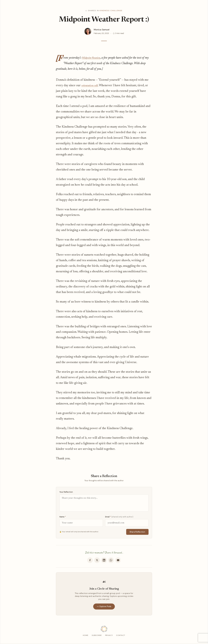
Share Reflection (137, 532)
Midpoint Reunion (93, 58)
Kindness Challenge (111, 11)
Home (86, 636)
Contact (121, 636)
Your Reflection (66, 492)
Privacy (109, 636)
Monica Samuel (102, 30)
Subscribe (97, 636)
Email (119, 517)
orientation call (91, 86)
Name (63, 517)
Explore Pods (104, 607)
